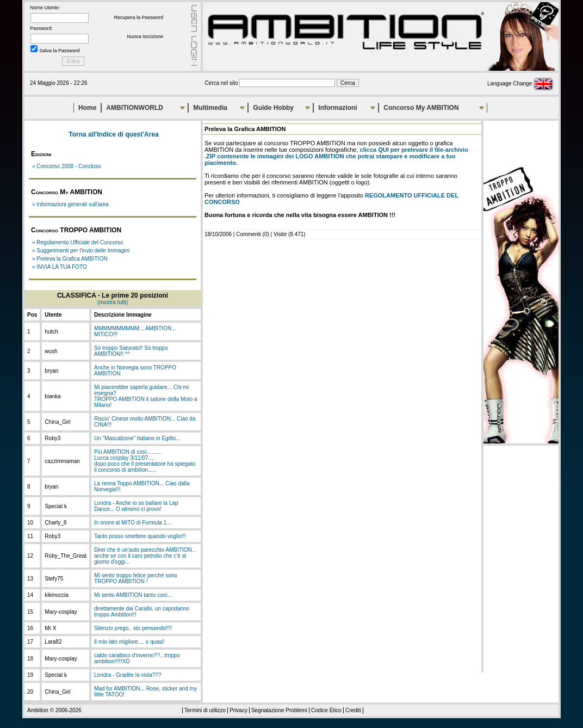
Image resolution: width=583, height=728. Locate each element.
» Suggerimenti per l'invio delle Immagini (81, 251)
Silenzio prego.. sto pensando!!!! (133, 628)
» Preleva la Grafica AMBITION (70, 259)
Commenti (249, 234)
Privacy (238, 710)
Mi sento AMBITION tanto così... (133, 595)
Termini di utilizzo (205, 710)
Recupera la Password (138, 17)
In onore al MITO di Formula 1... (133, 523)
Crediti (353, 710)
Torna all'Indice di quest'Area (114, 134)
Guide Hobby (273, 108)
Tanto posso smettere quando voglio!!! (140, 536)
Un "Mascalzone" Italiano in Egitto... (137, 438)
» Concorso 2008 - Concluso (67, 166)
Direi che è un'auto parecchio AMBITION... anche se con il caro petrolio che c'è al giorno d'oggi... (145, 556)
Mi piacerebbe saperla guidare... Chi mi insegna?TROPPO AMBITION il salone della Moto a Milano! (146, 396)
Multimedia (210, 108)
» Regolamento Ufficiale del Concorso (78, 242)
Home (87, 108)
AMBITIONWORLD (135, 108)
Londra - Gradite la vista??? (128, 675)
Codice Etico (326, 710)
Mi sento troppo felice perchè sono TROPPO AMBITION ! (136, 578)
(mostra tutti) (113, 302)
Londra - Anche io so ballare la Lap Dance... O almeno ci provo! (136, 506)
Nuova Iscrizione (145, 36)
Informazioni (337, 108)
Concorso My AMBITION (421, 108)
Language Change (520, 84)
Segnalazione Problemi (279, 710)
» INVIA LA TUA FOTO (60, 267)
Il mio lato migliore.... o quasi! (129, 642)
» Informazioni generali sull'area (70, 204)
